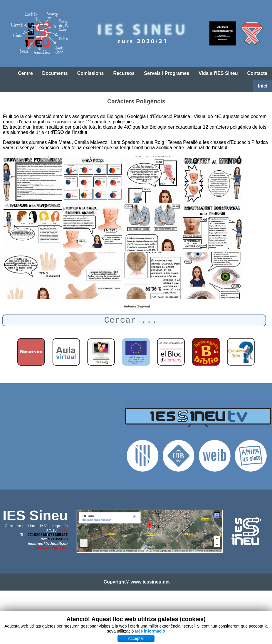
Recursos (124, 73)
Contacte (257, 73)
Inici (263, 86)
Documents (55, 73)
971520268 (37, 535)
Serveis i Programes (167, 73)
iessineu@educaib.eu (48, 543)
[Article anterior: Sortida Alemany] (130, 306)
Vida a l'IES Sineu (218, 73)
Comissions (91, 73)
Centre (25, 73)
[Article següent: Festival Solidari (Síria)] (143, 306)
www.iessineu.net (51, 548)
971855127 (58, 535)
